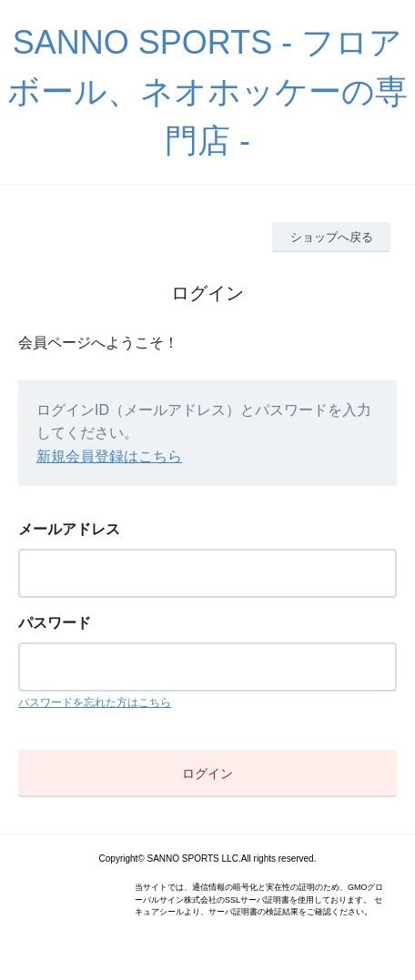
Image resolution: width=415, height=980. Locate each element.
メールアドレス (69, 529)
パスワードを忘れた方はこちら (95, 702)
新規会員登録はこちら (109, 456)
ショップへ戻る (332, 237)
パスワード (55, 623)
